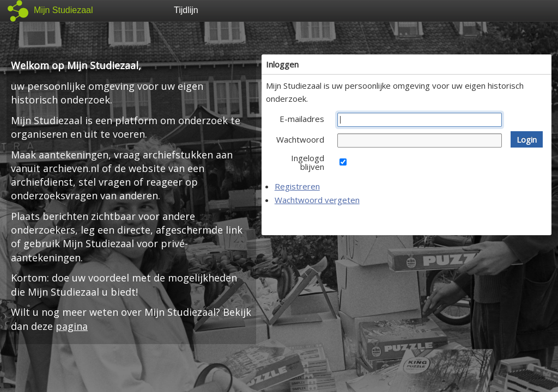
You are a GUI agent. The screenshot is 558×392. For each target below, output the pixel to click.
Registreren (297, 186)
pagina (72, 326)
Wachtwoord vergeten (317, 200)
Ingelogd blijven (308, 162)
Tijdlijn (186, 10)
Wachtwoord (300, 139)
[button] (527, 139)
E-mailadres (302, 119)
